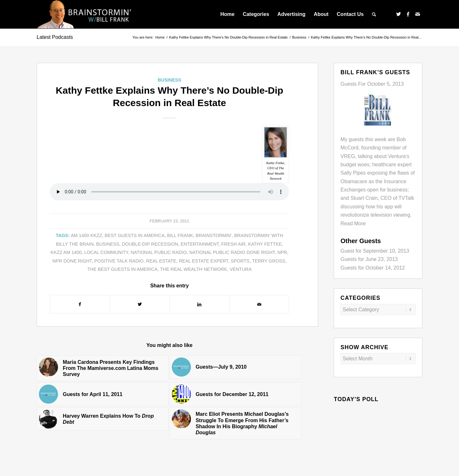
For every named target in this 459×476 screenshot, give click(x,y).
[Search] (374, 14)
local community (106, 252)
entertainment (200, 244)
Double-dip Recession (150, 244)
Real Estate (161, 261)
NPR (282, 252)
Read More (353, 224)
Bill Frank (180, 235)
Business (170, 80)
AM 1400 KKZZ (86, 235)
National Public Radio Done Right (232, 252)
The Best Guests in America (122, 269)
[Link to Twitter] (398, 14)
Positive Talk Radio (119, 261)
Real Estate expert (204, 261)
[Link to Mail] (418, 14)
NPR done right (72, 261)
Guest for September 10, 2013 (375, 251)
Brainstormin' (214, 235)
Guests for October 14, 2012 (373, 268)
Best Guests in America (135, 235)
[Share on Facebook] (80, 304)
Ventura (241, 269)
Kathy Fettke (265, 244)
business (108, 244)
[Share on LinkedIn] (200, 304)
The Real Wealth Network (193, 269)
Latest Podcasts (55, 37)
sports (240, 261)
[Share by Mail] (259, 304)
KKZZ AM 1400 (66, 252)
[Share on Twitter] (140, 304)
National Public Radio (159, 252)
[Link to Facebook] (408, 14)
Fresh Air (233, 244)
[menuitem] (227, 14)
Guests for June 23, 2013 (369, 259)
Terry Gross (269, 261)
